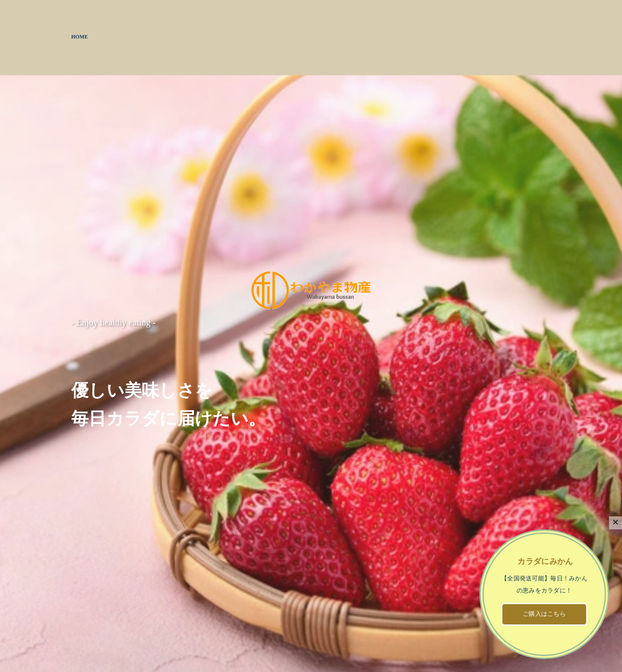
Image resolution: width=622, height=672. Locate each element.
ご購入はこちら (544, 614)
